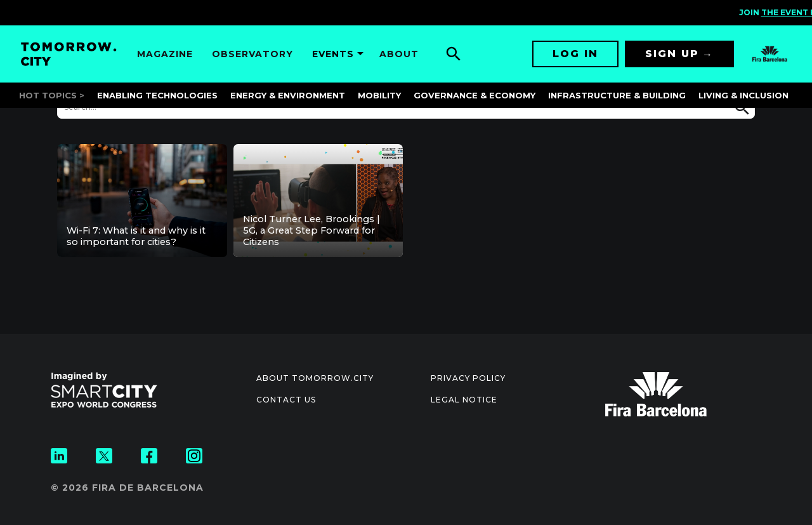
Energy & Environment (288, 95)
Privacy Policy (468, 378)
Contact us (286, 400)
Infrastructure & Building (617, 95)
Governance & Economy (475, 95)
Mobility (379, 95)
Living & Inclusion (743, 95)
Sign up (672, 54)
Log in (575, 54)
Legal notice (464, 400)
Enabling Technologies (157, 95)
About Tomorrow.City (315, 378)
